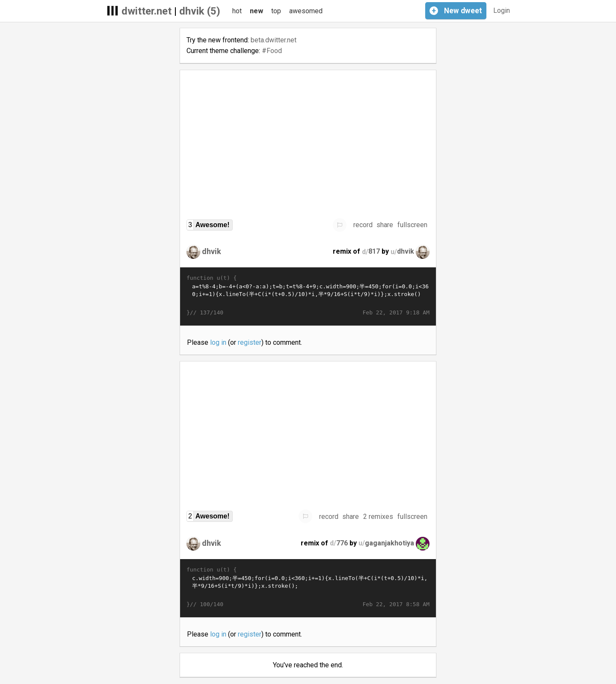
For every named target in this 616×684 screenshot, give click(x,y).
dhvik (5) (200, 11)
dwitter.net (147, 11)
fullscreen (412, 225)
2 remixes (378, 517)
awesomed (306, 11)
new (256, 11)
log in (218, 342)
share (385, 225)
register (250, 342)
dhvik (212, 251)
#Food (272, 51)
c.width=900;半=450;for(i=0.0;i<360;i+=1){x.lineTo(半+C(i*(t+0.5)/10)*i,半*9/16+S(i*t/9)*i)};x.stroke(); (308, 587)
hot (237, 11)
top (276, 11)
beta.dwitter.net (274, 40)
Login (502, 10)
